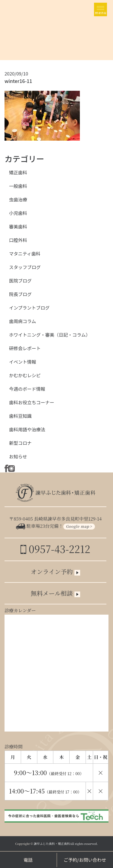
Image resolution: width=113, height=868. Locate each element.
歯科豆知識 (20, 416)
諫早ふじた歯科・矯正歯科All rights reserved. (66, 844)
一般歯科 (18, 186)
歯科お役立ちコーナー (32, 402)
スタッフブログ (25, 267)
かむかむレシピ (25, 375)
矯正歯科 (18, 172)
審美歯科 (18, 226)
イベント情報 (23, 362)
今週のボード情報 (27, 389)
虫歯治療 (18, 199)
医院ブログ (20, 281)
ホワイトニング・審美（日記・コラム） (50, 335)
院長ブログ (20, 294)
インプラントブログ (29, 308)
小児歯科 (18, 213)
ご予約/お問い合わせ (85, 860)
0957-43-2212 (55, 549)
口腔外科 (18, 240)
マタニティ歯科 (25, 254)
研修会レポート (25, 348)
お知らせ (18, 456)
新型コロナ (20, 443)
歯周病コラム (23, 321)
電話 (28, 860)
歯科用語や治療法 (27, 429)
